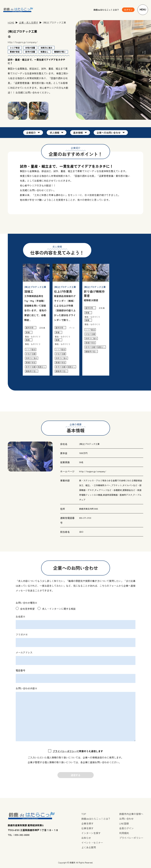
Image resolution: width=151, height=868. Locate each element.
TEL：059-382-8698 (19, 835)
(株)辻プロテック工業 (89, 444)
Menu (143, 10)
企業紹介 (31, 133)
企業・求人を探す (29, 22)
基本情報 (78, 133)
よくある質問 (89, 847)
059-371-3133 (85, 518)
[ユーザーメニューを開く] (128, 10)
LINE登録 (124, 823)
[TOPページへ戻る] (18, 10)
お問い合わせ (126, 819)
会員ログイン (126, 828)
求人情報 (54, 133)
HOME (11, 22)
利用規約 (124, 833)
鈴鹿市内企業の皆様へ (131, 814)
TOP (84, 814)
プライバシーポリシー (65, 751)
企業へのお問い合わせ (109, 133)
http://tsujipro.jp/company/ (23, 42)
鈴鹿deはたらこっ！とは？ (106, 10)
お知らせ (86, 838)
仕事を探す (87, 828)
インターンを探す (91, 833)
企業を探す (87, 823)
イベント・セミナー (92, 843)
